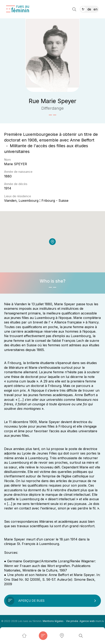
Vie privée (72, 621)
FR (83, 9)
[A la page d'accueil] (18, 9)
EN (96, 9)
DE (89, 9)
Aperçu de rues (31, 601)
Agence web (87, 621)
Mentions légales (53, 621)
